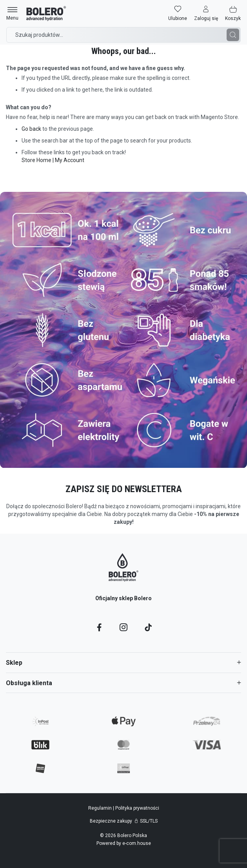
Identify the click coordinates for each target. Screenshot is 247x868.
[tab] (123, 662)
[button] (206, 13)
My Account (70, 160)
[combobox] (123, 35)
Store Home (36, 160)
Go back (31, 129)
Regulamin (101, 808)
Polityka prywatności (137, 808)
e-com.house (137, 843)
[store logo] (46, 14)
